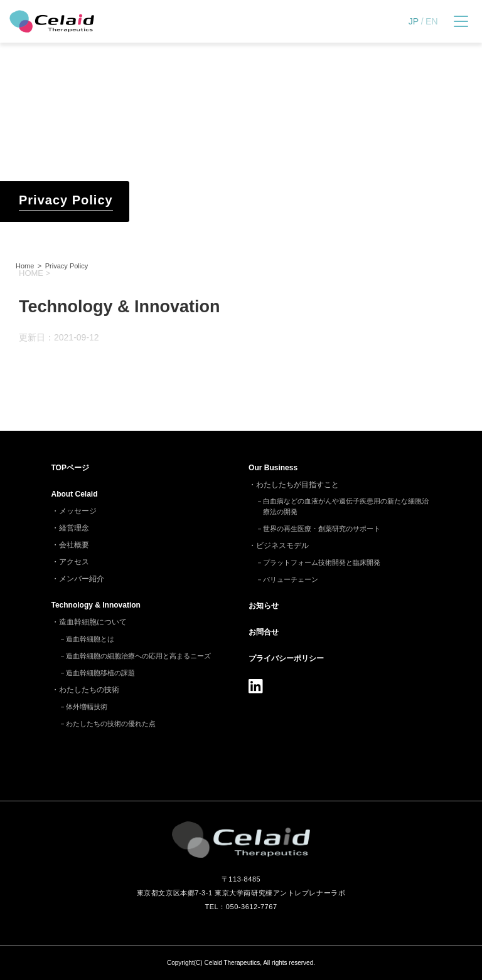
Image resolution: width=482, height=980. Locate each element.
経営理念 (74, 528)
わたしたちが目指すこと (297, 485)
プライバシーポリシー (286, 658)
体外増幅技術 (87, 707)
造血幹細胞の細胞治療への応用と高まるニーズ (138, 656)
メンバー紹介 (82, 579)
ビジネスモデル (282, 545)
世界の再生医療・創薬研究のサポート (322, 529)
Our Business (273, 468)
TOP (70, 468)
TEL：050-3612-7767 (241, 907)
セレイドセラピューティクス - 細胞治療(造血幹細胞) (52, 21)
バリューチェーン (291, 579)
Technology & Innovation (96, 605)
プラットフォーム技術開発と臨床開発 (322, 562)
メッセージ (78, 511)
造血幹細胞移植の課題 (100, 673)
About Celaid (75, 494)
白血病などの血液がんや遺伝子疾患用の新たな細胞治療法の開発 (346, 506)
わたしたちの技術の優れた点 (111, 724)
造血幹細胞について (93, 622)
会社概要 (74, 545)
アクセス (74, 562)
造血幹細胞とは (90, 639)
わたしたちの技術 (89, 690)
